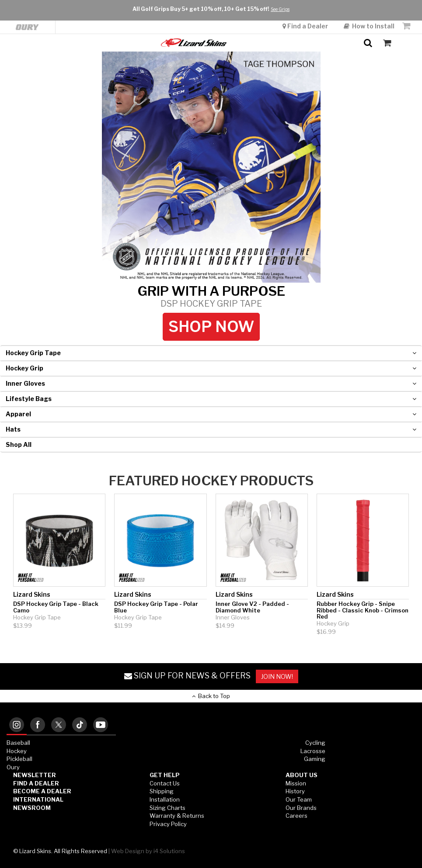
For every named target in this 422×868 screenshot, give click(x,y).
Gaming (315, 759)
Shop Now (211, 327)
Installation (165, 799)
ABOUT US (302, 775)
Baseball (18, 743)
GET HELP (165, 775)
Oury (13, 767)
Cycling (315, 743)
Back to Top (211, 696)
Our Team (299, 799)
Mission (296, 783)
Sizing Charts (167, 808)
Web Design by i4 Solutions (148, 851)
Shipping (162, 791)
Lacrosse (313, 751)
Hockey (17, 751)
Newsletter (35, 775)
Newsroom (32, 808)
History (295, 791)
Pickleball (19, 759)
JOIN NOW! (277, 676)
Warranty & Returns (177, 816)
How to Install (369, 5)
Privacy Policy (168, 824)
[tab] (17, 725)
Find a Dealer (306, 5)
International (38, 799)
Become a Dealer (42, 791)
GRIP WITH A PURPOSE (211, 296)
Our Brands (301, 808)
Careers (296, 816)
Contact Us (165, 783)
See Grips (280, 40)
